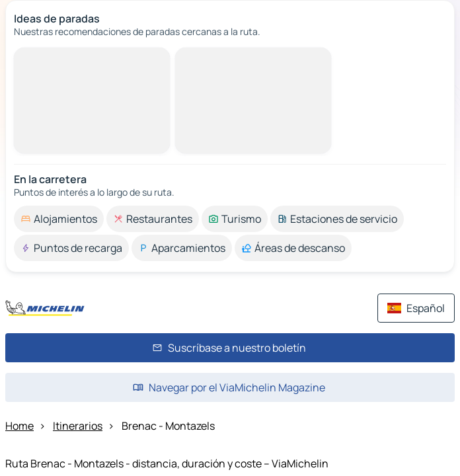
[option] (59, 219)
